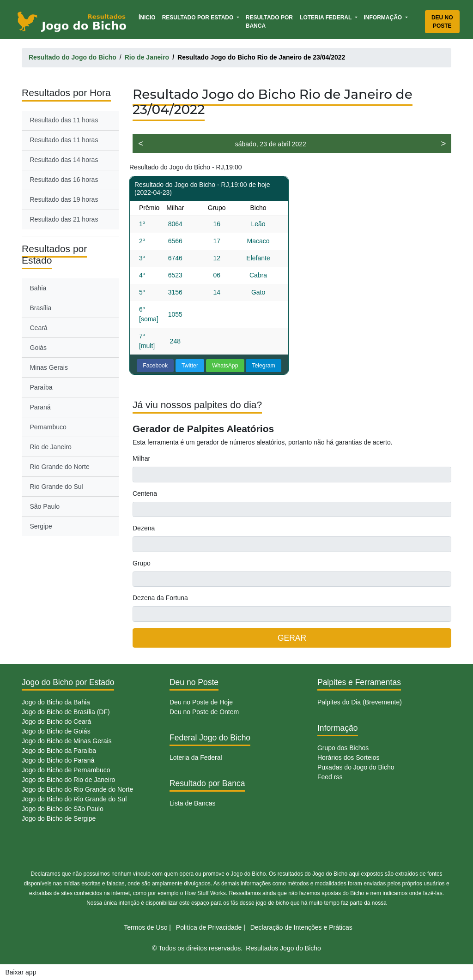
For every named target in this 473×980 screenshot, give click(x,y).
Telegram (263, 366)
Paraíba (41, 387)
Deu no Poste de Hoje (201, 702)
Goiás (39, 348)
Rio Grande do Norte (60, 467)
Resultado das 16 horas (64, 180)
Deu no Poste (442, 22)
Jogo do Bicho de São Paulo (63, 809)
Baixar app (21, 972)
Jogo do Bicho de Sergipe (59, 818)
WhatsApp (225, 366)
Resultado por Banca (269, 22)
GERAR (292, 638)
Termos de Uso (146, 927)
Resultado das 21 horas (64, 219)
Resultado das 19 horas (64, 199)
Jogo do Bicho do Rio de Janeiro (68, 780)
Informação (384, 18)
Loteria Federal (326, 18)
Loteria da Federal (196, 758)
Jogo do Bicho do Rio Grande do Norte (77, 789)
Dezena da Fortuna (160, 598)
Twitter (190, 366)
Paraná (40, 407)
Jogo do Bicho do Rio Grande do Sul (74, 799)
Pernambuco (48, 427)
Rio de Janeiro (51, 447)
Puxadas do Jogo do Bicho (356, 767)
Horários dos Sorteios (349, 758)
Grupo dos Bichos (343, 748)
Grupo (142, 563)
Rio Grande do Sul (57, 487)
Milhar (141, 458)
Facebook (155, 366)
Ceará (39, 328)
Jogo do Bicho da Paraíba (59, 751)
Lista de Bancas (193, 803)
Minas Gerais (49, 367)
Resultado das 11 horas (64, 120)
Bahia (38, 288)
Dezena (144, 528)
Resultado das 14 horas (64, 160)
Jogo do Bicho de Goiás (56, 731)
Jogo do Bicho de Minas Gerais (67, 741)
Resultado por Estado (199, 18)
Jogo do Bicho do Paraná (58, 760)
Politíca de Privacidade (209, 927)
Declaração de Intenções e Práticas (301, 927)
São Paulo (45, 506)
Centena (145, 493)
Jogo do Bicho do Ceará (56, 721)
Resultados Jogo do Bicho (283, 948)
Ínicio (149, 17)
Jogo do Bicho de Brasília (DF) (66, 712)
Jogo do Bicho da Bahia (56, 702)
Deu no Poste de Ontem (204, 712)
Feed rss (330, 777)
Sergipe (41, 526)
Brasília (41, 308)
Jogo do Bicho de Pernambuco (66, 770)
